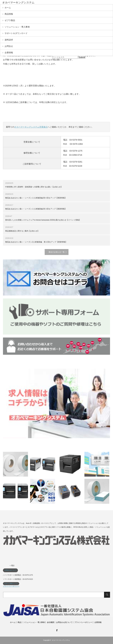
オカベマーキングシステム (61, 640)
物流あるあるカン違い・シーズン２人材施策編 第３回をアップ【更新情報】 (36, 209)
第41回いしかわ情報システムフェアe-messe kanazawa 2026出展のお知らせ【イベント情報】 (43, 220)
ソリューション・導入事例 (17, 27)
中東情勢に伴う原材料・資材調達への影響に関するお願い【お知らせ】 (34, 187)
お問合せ (9, 46)
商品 (19, 622)
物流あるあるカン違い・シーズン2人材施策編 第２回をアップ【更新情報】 (36, 242)
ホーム (8, 8)
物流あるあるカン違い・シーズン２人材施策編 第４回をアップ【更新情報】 (36, 198)
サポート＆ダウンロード (16, 33)
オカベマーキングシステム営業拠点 (31, 127)
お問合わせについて (10, 570)
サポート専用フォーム (11, 584)
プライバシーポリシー (11, 586)
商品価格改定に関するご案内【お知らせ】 (22, 231)
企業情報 (9, 53)
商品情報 (9, 14)
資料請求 (9, 40)
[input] (65, 57)
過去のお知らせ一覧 (57, 252)
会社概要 (50, 622)
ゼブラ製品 (10, 20)
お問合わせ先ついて (64, 622)
